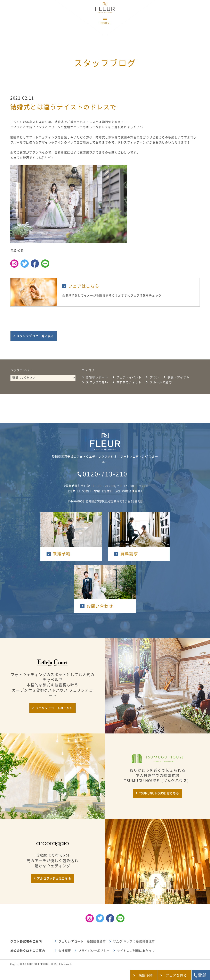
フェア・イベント (129, 377)
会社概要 (65, 951)
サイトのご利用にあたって (136, 951)
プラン (154, 377)
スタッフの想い (97, 382)
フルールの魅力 (161, 382)
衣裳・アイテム (179, 377)
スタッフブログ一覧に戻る (35, 336)
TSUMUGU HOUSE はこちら (159, 793)
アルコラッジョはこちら (54, 879)
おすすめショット (129, 382)
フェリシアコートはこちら (54, 708)
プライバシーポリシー (94, 951)
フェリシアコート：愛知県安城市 (82, 941)
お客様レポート (97, 377)
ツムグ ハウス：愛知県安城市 (134, 941)
